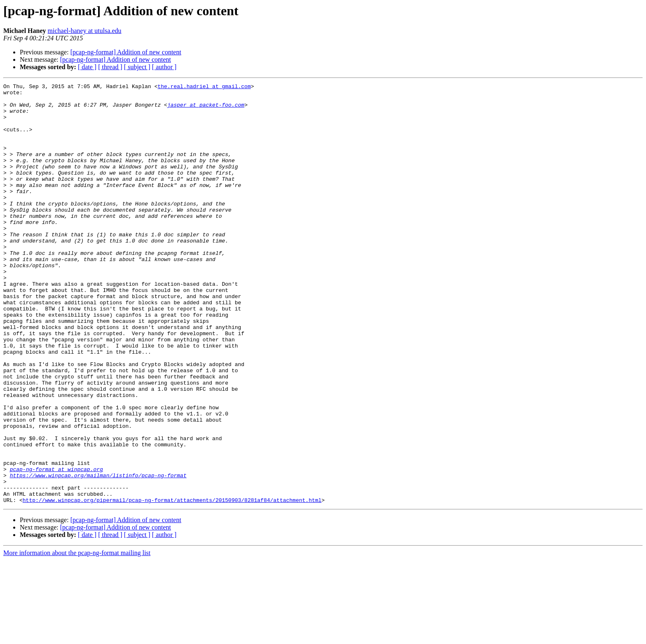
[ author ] (164, 67)
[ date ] (87, 67)
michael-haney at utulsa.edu (85, 31)
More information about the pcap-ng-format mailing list (77, 637)
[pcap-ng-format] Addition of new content (126, 52)
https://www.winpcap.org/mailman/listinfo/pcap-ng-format (98, 554)
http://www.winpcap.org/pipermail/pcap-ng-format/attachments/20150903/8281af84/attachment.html (172, 584)
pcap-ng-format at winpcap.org (56, 547)
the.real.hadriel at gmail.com (204, 87)
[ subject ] (137, 67)
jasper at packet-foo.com (206, 110)
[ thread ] (110, 67)
